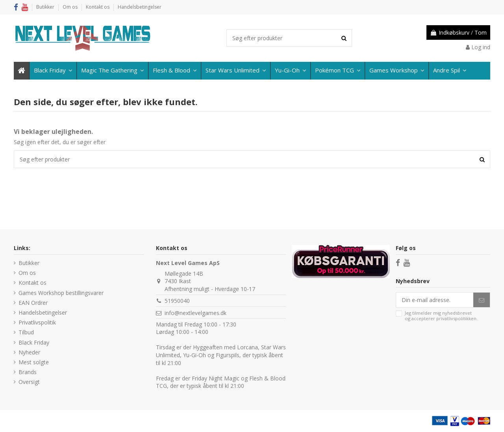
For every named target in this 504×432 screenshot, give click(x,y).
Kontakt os (98, 7)
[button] (449, 71)
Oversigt (29, 382)
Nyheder (29, 352)
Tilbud (26, 332)
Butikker (46, 7)
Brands (28, 372)
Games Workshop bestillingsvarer (61, 293)
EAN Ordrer (33, 303)
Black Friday (34, 342)
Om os (71, 7)
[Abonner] (482, 300)
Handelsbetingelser (140, 7)
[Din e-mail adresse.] (435, 300)
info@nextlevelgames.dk (195, 313)
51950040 (177, 301)
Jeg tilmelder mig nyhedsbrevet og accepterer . (441, 316)
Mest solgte (34, 362)
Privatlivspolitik (37, 322)
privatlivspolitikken (456, 318)
